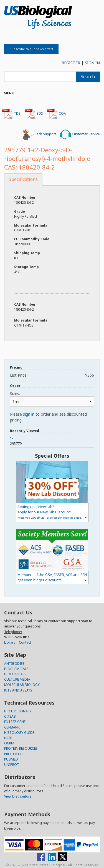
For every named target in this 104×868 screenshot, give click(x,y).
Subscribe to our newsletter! (31, 49)
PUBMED (11, 759)
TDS (11, 114)
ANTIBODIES (14, 664)
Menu (9, 93)
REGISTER (71, 63)
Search (88, 77)
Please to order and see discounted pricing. (48, 417)
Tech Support (39, 134)
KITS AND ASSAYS (18, 690)
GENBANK (12, 727)
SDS (34, 114)
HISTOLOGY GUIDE (19, 733)
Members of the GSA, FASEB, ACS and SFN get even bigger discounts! (52, 577)
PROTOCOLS (14, 754)
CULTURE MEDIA (17, 679)
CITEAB (10, 716)
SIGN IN (92, 63)
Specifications (23, 179)
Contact (25, 642)
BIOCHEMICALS (16, 669)
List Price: (52, 375)
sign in (29, 414)
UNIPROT (12, 765)
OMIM (9, 743)
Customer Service (80, 134)
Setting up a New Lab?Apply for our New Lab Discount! (50, 512)
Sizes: (15, 393)
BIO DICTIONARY (18, 711)
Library (10, 642)
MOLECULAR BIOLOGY (22, 685)
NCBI (8, 738)
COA (56, 114)
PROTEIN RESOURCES (21, 748)
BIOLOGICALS (15, 674)
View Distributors (18, 796)
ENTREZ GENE (15, 722)
